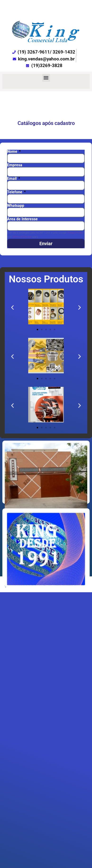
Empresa (15, 165)
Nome (13, 152)
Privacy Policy (75, 233)
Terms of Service (22, 237)
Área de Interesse (22, 219)
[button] (46, 78)
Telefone (15, 192)
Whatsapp (16, 206)
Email (12, 179)
